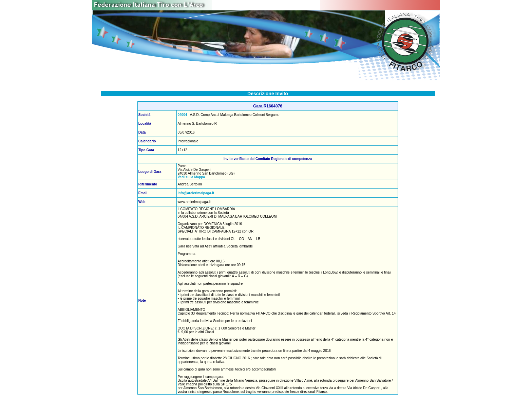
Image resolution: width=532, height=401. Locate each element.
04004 (182, 115)
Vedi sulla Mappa (191, 177)
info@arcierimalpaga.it (196, 193)
